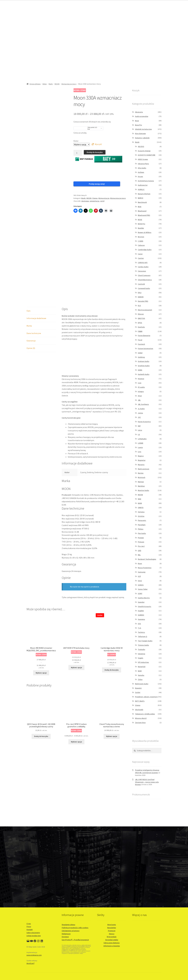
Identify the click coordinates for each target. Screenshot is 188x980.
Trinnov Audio (143, 645)
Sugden (141, 611)
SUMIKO (141, 615)
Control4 (141, 284)
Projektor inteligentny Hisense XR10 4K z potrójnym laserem (147, 771)
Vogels (141, 658)
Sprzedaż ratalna (112, 940)
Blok (140, 207)
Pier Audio (142, 533)
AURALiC (141, 189)
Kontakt (30, 930)
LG (139, 434)
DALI (140, 293)
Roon (140, 563)
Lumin (140, 447)
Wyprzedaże (112, 937)
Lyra (140, 452)
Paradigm (142, 525)
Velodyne (141, 654)
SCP (139, 576)
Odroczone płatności (112, 943)
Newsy (112, 934)
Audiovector (143, 185)
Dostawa (65, 937)
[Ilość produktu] (78, 153)
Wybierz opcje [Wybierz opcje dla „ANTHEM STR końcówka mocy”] (76, 621)
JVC (139, 417)
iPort (140, 396)
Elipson (141, 314)
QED (140, 551)
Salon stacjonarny (33, 933)
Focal (140, 340)
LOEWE (141, 443)
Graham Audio (144, 361)
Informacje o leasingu (112, 946)
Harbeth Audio (144, 374)
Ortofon (141, 516)
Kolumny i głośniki (142, 138)
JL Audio (141, 409)
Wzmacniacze (104, 195)
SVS (139, 624)
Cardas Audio (143, 267)
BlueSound (142, 211)
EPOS (140, 323)
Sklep (45, 84)
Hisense (141, 379)
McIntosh (142, 477)
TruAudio (141, 649)
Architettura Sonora (146, 181)
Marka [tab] (29, 279)
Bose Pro (138, 125)
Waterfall (142, 667)
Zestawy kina (140, 723)
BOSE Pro (141, 224)
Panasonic (142, 520)
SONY (140, 593)
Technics (141, 632)
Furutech (141, 344)
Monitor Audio (143, 490)
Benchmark (142, 202)
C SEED (141, 241)
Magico (141, 456)
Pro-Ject (141, 546)
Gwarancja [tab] (31, 294)
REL (139, 555)
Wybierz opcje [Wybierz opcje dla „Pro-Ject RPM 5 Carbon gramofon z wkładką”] (76, 695)
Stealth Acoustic (145, 606)
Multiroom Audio (142, 684)
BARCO (141, 198)
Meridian (141, 486)
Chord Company (144, 275)
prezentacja (95, 198)
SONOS (141, 585)
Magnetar (142, 460)
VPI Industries (143, 662)
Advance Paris (143, 164)
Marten (141, 473)
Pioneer (141, 538)
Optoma (141, 512)
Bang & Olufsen (144, 194)
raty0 (102, 198)
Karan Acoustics (144, 422)
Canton (141, 258)
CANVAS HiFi (143, 263)
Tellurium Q (142, 636)
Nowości (138, 688)
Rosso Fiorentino (145, 568)
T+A (139, 628)
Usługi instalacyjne (34, 936)
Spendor (141, 602)
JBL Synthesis (143, 404)
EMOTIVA (141, 318)
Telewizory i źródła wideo (145, 714)
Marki (51, 84)
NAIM (140, 503)
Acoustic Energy (144, 151)
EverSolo (141, 327)
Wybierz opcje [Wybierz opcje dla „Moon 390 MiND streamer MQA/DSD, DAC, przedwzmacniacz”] (41, 626)
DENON (141, 297)
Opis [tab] (28, 264)
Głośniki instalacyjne (143, 129)
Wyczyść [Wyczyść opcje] (98, 144)
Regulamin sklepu (68, 925)
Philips (141, 529)
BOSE (140, 220)
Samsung (142, 572)
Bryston (141, 237)
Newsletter (112, 928)
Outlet (138, 692)
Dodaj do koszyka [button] (112, 623)
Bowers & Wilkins (145, 232)
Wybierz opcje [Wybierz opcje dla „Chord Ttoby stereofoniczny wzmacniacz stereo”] (112, 689)
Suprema (141, 619)
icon (140, 383)
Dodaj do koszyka (95, 152)
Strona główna (35, 84)
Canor (140, 254)
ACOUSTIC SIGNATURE (147, 155)
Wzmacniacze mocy (69, 84)
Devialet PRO (143, 301)
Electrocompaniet (145, 310)
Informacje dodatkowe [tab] (36, 271)
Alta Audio (142, 168)
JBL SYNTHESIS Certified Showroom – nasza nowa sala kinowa (147, 782)
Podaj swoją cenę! (86, 184)
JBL (139, 400)
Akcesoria (139, 112)
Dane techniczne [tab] (34, 286)
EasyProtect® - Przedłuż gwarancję (75, 940)
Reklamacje (66, 934)
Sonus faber (143, 589)
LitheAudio (142, 439)
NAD (140, 499)
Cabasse (141, 245)
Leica (140, 430)
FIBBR (140, 331)
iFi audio (141, 387)
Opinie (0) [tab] (31, 301)
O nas (29, 924)
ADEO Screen (143, 159)
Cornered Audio (144, 288)
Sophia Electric (144, 598)
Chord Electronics (145, 280)
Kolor (76, 141)
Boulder (141, 228)
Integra (141, 391)
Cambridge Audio (145, 250)
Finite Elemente (144, 336)
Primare (141, 542)
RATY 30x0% (140, 701)
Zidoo (140, 679)
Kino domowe (140, 133)
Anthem (141, 172)
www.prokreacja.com (34, 955)
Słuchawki (139, 710)
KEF (139, 426)
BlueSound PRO (144, 215)
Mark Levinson (144, 469)
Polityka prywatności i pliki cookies (75, 928)
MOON (57, 84)
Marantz (141, 465)
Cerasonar (142, 271)
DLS (139, 306)
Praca (29, 926)
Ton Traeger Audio (145, 641)
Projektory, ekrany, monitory (146, 697)
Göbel (140, 353)
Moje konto (112, 925)
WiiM (140, 671)
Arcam (140, 176)
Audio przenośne (142, 116)
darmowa (85, 198)
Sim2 (140, 581)
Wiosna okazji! (141, 718)
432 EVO (141, 146)
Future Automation (145, 348)
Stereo (95, 195)
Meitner (141, 482)
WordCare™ (31, 963)
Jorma (140, 413)
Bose (137, 121)
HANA (140, 370)
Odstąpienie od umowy (71, 931)
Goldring (141, 357)
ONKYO (141, 508)
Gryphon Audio (144, 366)
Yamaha (141, 675)
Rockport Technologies (147, 559)
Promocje (112, 931)
